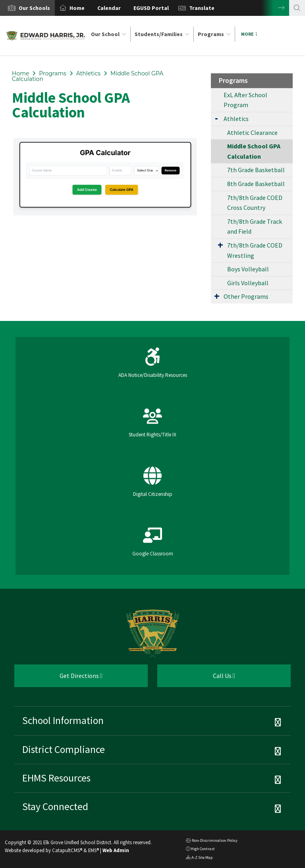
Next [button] (275, 8)
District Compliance (64, 749)
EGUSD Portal (151, 8)
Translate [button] (202, 8)
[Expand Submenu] (216, 118)
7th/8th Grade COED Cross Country (255, 203)
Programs (214, 34)
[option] (27, 8)
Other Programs (246, 296)
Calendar (109, 8)
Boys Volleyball (248, 269)
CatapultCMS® (67, 850)
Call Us (196, 679)
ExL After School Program (245, 100)
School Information (63, 720)
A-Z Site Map (199, 858)
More (249, 34)
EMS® (94, 850)
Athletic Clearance (252, 133)
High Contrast (203, 849)
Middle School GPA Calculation (254, 151)
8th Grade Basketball (256, 184)
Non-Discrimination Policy (212, 841)
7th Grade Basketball (256, 170)
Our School (109, 34)
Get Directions (58, 679)
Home (77, 8)
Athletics (89, 73)
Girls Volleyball (248, 283)
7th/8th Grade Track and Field (255, 227)
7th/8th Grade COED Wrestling (255, 250)
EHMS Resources (56, 778)
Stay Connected (55, 807)
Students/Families (162, 34)
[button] (34, 8)
